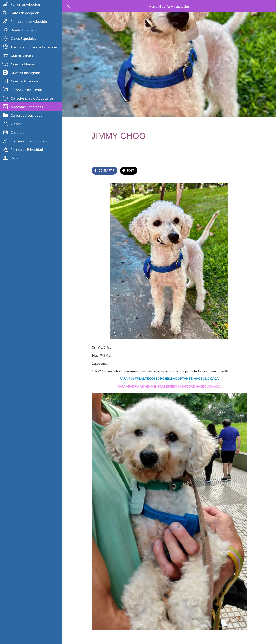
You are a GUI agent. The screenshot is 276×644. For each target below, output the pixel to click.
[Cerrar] (68, 6)
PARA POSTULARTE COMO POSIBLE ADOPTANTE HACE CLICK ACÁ (169, 378)
